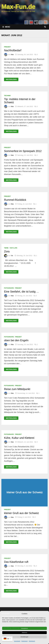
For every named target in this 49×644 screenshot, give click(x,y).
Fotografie (9, 288)
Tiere (6, 248)
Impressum (17, 641)
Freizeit (7, 47)
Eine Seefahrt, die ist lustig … (21, 292)
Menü (6, 27)
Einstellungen (24, 637)
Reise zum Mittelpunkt (17, 389)
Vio (12, 256)
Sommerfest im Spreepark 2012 (23, 151)
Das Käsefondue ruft (16, 562)
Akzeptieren (24, 628)
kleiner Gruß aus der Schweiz (21, 513)
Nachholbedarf (13, 50)
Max (12, 55)
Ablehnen (24, 633)
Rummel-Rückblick (15, 200)
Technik (7, 96)
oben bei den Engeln (16, 340)
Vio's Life (13, 248)
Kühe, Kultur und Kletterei (19, 438)
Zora (7, 251)
